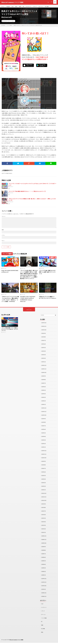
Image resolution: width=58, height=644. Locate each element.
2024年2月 (44, 406)
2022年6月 (44, 476)
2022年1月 (44, 494)
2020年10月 (44, 546)
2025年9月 (44, 340)
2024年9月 (44, 382)
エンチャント (30, 7)
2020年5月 (44, 563)
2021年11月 (44, 500)
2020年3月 (44, 570)
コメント (4, 217)
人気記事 (8, 7)
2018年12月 (44, 595)
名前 (3, 231)
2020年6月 (44, 560)
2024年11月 (44, 375)
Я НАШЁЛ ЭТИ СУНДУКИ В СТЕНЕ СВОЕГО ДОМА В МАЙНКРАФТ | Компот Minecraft (29, 304)
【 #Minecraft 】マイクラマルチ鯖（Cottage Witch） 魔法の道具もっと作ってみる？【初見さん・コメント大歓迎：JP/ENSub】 (10, 304)
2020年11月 (44, 542)
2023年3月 (44, 445)
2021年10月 (44, 504)
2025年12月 (44, 329)
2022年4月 (44, 483)
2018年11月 (44, 598)
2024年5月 (44, 396)
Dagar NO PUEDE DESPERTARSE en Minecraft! (10, 273)
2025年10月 (44, 336)
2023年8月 (44, 427)
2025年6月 (44, 350)
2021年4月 (44, 525)
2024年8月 (44, 385)
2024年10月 (44, 378)
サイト (3, 242)
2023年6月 (44, 434)
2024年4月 (44, 399)
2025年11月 (44, 333)
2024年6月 (44, 392)
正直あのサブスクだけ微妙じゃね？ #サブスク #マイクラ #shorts (48, 303)
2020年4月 (44, 567)
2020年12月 (44, 539)
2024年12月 (44, 371)
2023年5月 (44, 438)
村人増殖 (49, 7)
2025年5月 (44, 354)
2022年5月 (44, 480)
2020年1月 (44, 577)
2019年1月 (44, 591)
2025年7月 (44, 347)
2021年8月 (44, 511)
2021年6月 (44, 518)
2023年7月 (44, 431)
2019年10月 (44, 588)
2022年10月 (44, 462)
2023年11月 (44, 417)
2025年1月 (44, 368)
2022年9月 (44, 466)
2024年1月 (44, 410)
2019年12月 (44, 581)
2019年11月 (44, 584)
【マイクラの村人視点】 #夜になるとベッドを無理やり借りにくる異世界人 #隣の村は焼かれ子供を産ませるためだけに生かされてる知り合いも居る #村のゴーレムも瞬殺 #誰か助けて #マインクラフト (29, 277)
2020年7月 (44, 556)
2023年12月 (44, 413)
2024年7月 (44, 389)
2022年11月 (44, 459)
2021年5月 (44, 521)
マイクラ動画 (11, 22)
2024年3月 (44, 403)
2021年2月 (44, 532)
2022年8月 (44, 469)
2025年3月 (44, 361)
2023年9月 (44, 424)
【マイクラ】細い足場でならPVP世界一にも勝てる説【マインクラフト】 (48, 274)
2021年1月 (44, 535)
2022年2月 (44, 490)
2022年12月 (44, 455)
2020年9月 (44, 549)
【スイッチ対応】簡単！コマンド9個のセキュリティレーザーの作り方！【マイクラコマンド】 (10, 336)
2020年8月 (44, 553)
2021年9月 (44, 507)
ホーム (3, 7)
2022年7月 (44, 473)
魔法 (17, 7)
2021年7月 (44, 514)
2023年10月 (44, 420)
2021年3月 (44, 528)
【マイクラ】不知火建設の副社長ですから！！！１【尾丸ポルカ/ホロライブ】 (27, 192)
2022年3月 (44, 487)
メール (3, 236)
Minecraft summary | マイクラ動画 (17, 641)
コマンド (36, 7)
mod (13, 7)
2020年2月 (44, 574)
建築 (21, 7)
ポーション (43, 7)
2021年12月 (44, 497)
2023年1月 (44, 452)
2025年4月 (44, 357)
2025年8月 (44, 343)
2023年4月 (44, 441)
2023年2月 (44, 448)
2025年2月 (44, 364)
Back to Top (29, 316)
